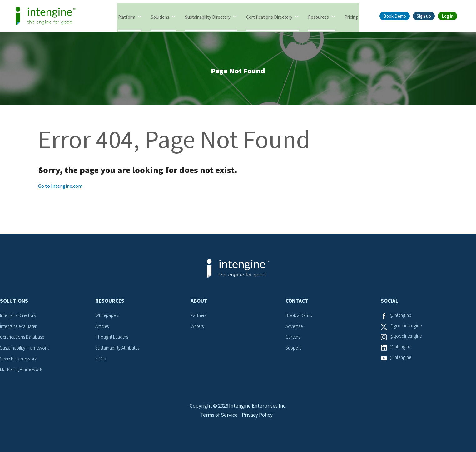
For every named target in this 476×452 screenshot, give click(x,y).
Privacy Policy (258, 423)
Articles (103, 328)
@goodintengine (407, 328)
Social (389, 303)
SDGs (101, 360)
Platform (127, 16)
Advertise (295, 328)
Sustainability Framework (25, 350)
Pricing (351, 16)
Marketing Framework (22, 371)
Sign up (424, 16)
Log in (448, 16)
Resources (318, 16)
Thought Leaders (113, 339)
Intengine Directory (20, 317)
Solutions (160, 16)
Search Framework (19, 360)
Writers (198, 328)
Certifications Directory (269, 16)
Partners (199, 317)
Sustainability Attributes (119, 350)
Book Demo (395, 16)
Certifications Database (23, 339)
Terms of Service (218, 423)
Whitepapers (108, 317)
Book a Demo (299, 317)
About (199, 303)
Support (294, 350)
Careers (293, 339)
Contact (297, 303)
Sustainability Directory (208, 16)
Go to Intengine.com (60, 188)
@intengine (401, 317)
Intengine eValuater (20, 328)
